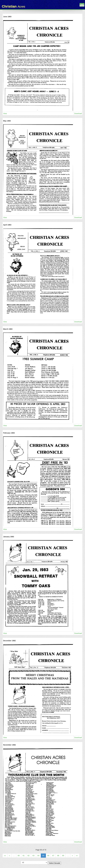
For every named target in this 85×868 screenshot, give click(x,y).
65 (43, 856)
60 (19, 856)
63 (33, 856)
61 (24, 856)
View (5, 114)
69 (63, 856)
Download (78, 114)
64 (38, 856)
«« (5, 856)
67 (53, 856)
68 (58, 856)
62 (29, 856)
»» (77, 856)
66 (48, 856)
